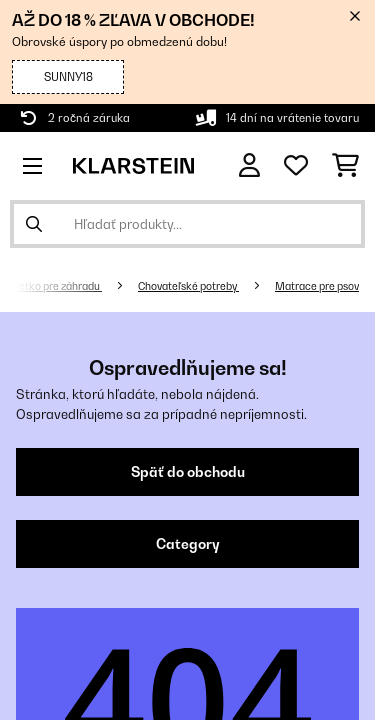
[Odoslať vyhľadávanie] (34, 224)
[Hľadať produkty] (187, 224)
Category (188, 544)
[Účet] (249, 165)
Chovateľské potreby (188, 286)
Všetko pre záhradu (54, 286)
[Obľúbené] (296, 166)
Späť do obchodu (188, 472)
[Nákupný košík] (345, 166)
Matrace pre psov (317, 286)
